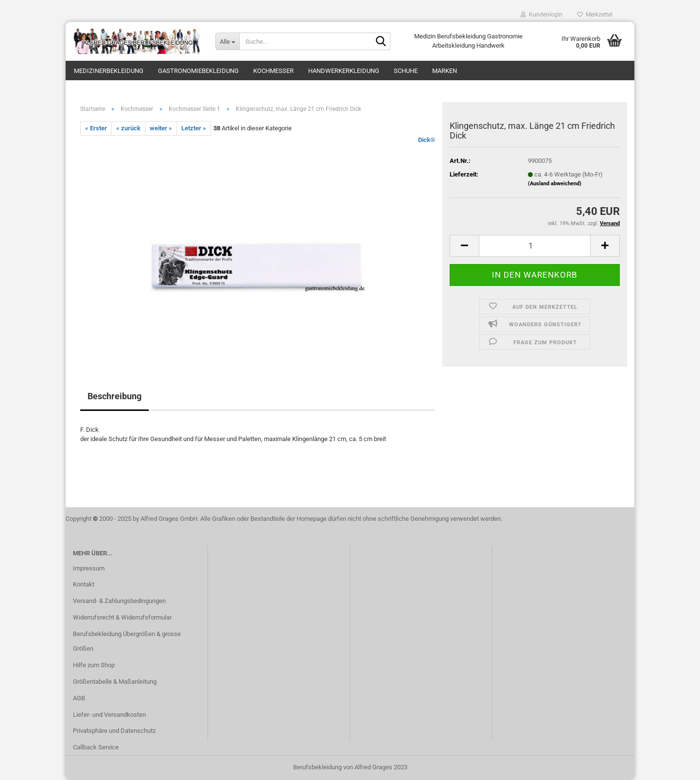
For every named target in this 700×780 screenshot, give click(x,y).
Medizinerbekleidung (109, 71)
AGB (79, 698)
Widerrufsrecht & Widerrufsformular (122, 617)
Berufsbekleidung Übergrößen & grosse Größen (127, 641)
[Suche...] (227, 41)
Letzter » (194, 128)
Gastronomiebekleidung (198, 71)
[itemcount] (535, 246)
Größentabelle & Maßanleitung (115, 682)
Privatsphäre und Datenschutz (114, 731)
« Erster (96, 128)
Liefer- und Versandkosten (109, 715)
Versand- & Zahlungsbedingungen (119, 601)
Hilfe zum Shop (94, 665)
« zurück (128, 128)
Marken (445, 71)
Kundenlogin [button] (542, 15)
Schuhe (406, 71)
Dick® (427, 140)
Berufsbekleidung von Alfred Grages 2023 (350, 767)
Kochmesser (273, 71)
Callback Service (96, 747)
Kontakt (84, 584)
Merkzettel (595, 15)
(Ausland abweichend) (555, 184)
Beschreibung (114, 396)
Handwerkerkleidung (344, 71)
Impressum (89, 568)
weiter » (161, 128)
